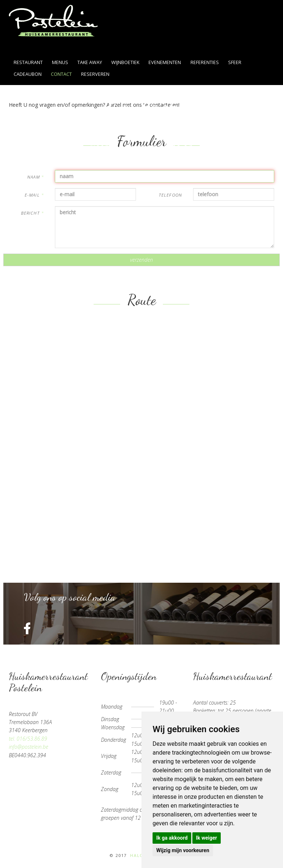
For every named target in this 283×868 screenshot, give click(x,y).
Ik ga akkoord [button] (172, 838)
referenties (205, 62)
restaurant (28, 62)
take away (90, 62)
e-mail (34, 195)
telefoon (170, 195)
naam (36, 177)
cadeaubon (28, 74)
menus (60, 62)
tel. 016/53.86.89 (28, 739)
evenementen (165, 62)
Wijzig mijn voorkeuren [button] (183, 850)
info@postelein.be (29, 747)
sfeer (235, 62)
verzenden (141, 260)
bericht (32, 213)
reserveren (95, 74)
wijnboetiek (125, 62)
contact (61, 74)
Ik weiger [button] (207, 838)
